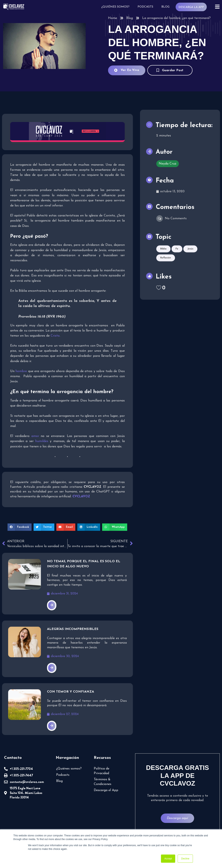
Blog (165, 7)
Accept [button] (168, 859)
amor (35, 436)
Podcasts (145, 7)
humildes (42, 441)
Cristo (55, 336)
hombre (21, 371)
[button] (20, 527)
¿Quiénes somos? (115, 7)
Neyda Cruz (168, 163)
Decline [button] (185, 859)
